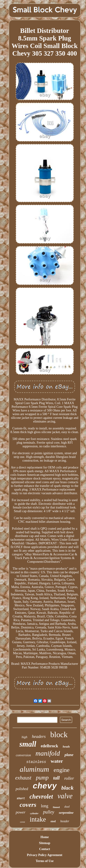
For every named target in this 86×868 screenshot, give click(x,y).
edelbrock (50, 746)
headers (39, 736)
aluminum (34, 769)
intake (38, 819)
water (57, 761)
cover (22, 822)
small (28, 744)
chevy (45, 786)
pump (42, 778)
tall (56, 778)
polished (22, 789)
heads (66, 747)
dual (67, 807)
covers (28, 805)
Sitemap (45, 843)
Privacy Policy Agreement (44, 855)
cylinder (34, 813)
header (65, 821)
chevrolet (41, 797)
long (44, 806)
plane (69, 755)
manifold (48, 753)
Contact (45, 849)
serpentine (66, 813)
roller (69, 778)
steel (53, 821)
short (21, 799)
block (59, 735)
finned (56, 807)
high (24, 737)
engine (62, 770)
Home (45, 837)
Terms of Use (44, 861)
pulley (49, 812)
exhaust (23, 778)
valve (65, 796)
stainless (36, 762)
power (21, 812)
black (67, 788)
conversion (23, 755)
